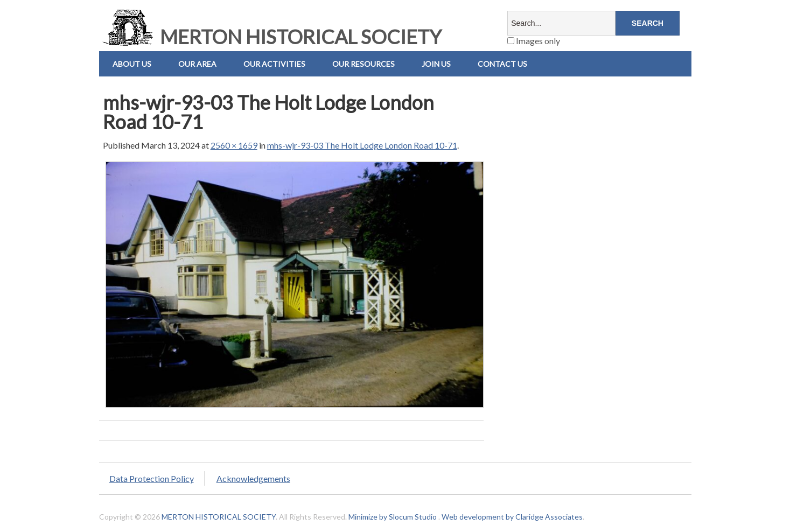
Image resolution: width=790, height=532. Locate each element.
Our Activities (274, 64)
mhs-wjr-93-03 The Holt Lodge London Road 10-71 (362, 145)
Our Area (197, 64)
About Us (132, 64)
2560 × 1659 (234, 145)
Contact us (502, 64)
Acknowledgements (253, 478)
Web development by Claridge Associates (512, 517)
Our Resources (363, 64)
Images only (534, 41)
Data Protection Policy (152, 478)
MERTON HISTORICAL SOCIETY (270, 37)
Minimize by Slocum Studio (393, 517)
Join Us (436, 64)
